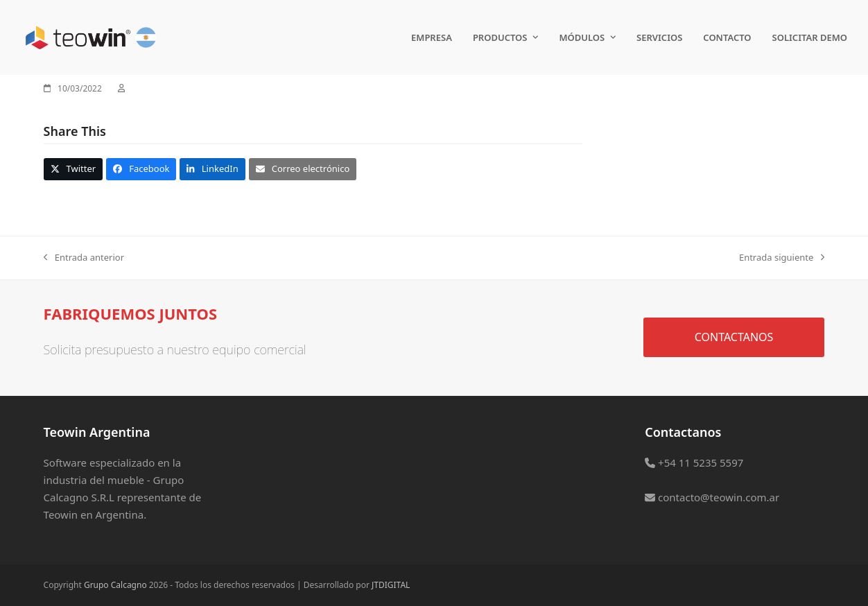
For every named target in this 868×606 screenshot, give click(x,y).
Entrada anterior (84, 258)
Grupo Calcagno (115, 585)
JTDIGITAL (391, 585)
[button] (73, 169)
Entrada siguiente (782, 258)
